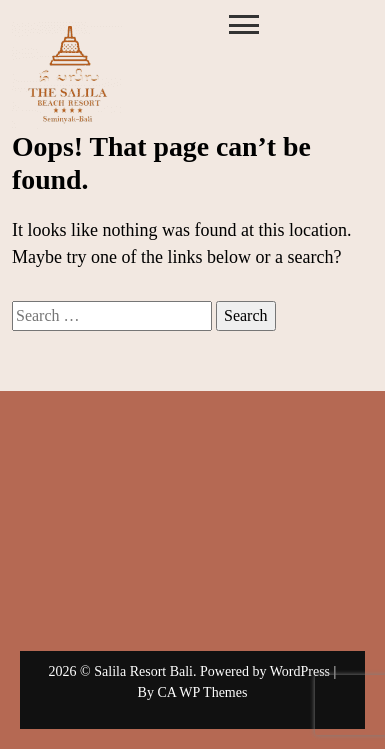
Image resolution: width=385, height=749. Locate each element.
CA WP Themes (202, 692)
